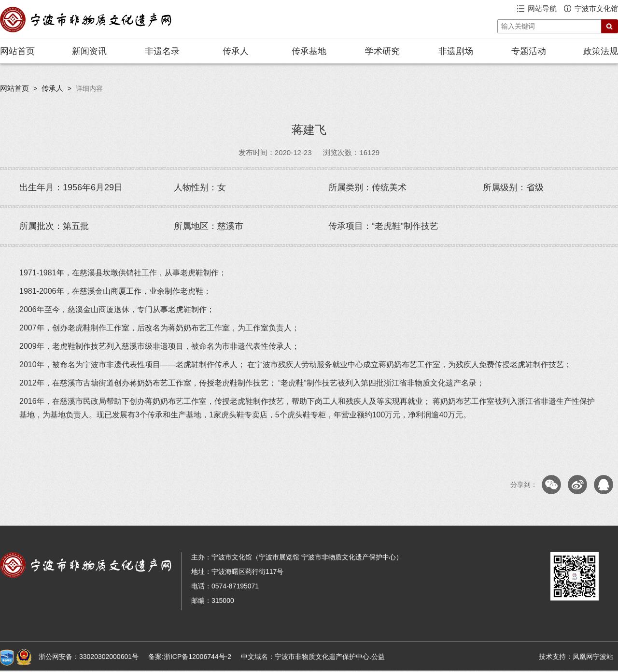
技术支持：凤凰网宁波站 (576, 657)
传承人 (236, 51)
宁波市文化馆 (596, 8)
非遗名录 (162, 51)
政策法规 (601, 51)
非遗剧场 (456, 51)
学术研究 (382, 51)
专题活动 (529, 51)
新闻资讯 (89, 51)
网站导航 (542, 8)
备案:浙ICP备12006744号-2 (190, 657)
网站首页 (17, 51)
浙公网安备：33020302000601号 (89, 657)
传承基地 (309, 51)
